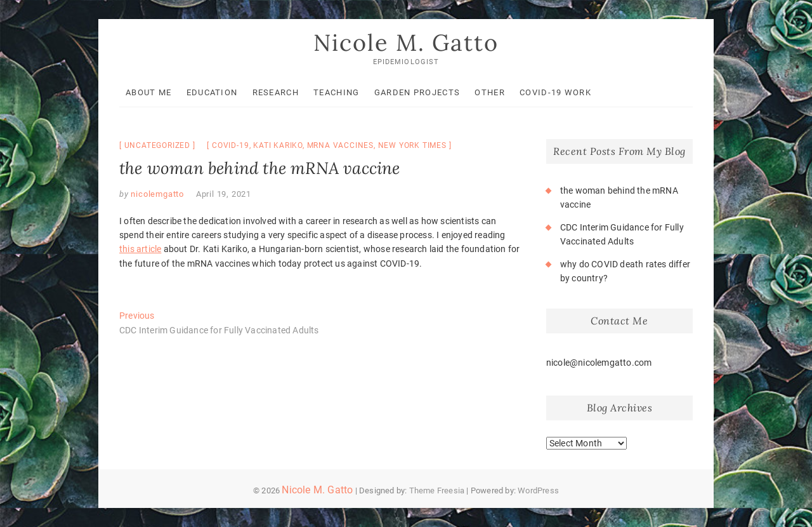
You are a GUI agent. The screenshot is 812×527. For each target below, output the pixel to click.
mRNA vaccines (340, 145)
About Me (148, 92)
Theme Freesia (437, 490)
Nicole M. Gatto (406, 43)
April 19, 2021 (224, 194)
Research (276, 92)
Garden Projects (417, 92)
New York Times (412, 145)
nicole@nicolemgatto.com (599, 363)
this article (140, 249)
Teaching (336, 92)
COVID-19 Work (555, 92)
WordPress (538, 490)
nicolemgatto (156, 194)
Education (212, 92)
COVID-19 (230, 145)
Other (490, 92)
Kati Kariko (278, 145)
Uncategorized (157, 145)
